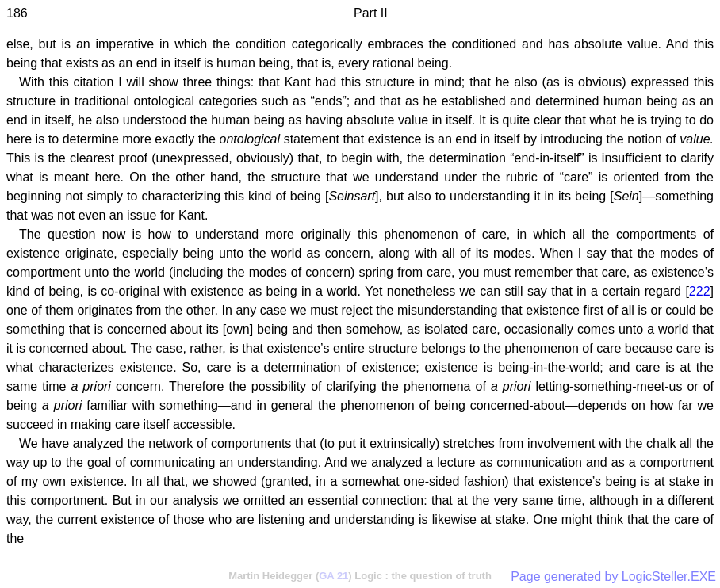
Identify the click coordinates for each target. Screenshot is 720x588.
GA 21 (333, 576)
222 (700, 291)
